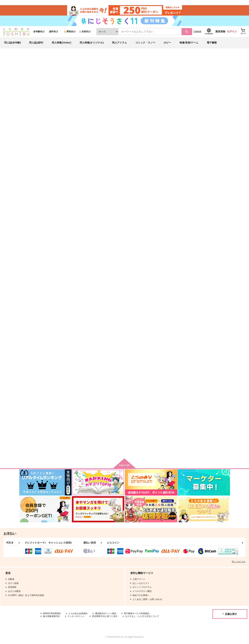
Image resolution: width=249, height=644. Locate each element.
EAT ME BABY (206, 254)
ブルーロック (26, 79)
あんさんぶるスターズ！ (48, 79)
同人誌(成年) (36, 43)
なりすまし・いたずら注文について (142, 617)
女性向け (85, 32)
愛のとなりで (101, 254)
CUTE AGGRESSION (71, 421)
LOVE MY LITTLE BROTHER (144, 337)
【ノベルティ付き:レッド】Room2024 (197, 75)
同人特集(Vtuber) (61, 43)
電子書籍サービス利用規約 (137, 614)
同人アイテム (119, 43)
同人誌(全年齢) (12, 43)
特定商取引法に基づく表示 (105, 617)
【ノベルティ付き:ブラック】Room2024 (148, 75)
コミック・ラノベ (145, 43)
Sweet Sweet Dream (174, 169)
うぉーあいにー (102, 421)
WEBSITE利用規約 (52, 614)
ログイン (232, 32)
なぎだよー (203, 337)
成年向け (54, 32)
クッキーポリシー (76, 617)
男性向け (70, 32)
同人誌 (40, 58)
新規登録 (220, 32)
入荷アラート (177, 68)
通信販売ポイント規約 (106, 614)
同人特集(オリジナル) (92, 43)
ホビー (167, 43)
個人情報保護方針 (51, 617)
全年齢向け (39, 32)
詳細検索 (197, 32)
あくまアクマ (135, 254)
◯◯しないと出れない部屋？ (178, 254)
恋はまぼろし (101, 337)
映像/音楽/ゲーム (189, 43)
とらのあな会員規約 (78, 614)
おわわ (47, 75)
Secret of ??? (136, 421)
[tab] (100, 112)
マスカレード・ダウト (71, 337)
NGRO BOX (66, 254)
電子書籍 (212, 43)
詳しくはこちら (239, 562)
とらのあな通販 (26, 58)
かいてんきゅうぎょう (140, 169)
